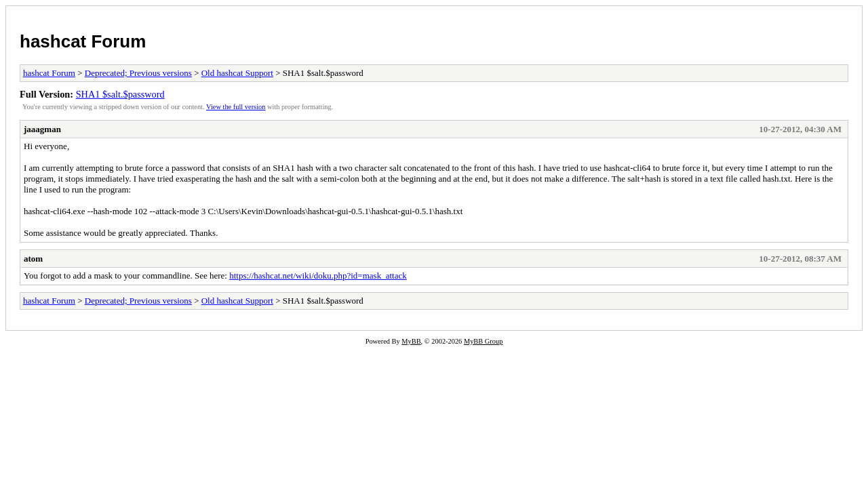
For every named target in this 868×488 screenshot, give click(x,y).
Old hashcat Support (237, 73)
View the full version (236, 107)
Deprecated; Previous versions (138, 73)
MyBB (411, 341)
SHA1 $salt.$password (120, 94)
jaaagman (42, 129)
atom (33, 259)
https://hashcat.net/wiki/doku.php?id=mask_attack (318, 276)
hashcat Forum (83, 41)
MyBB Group (483, 341)
